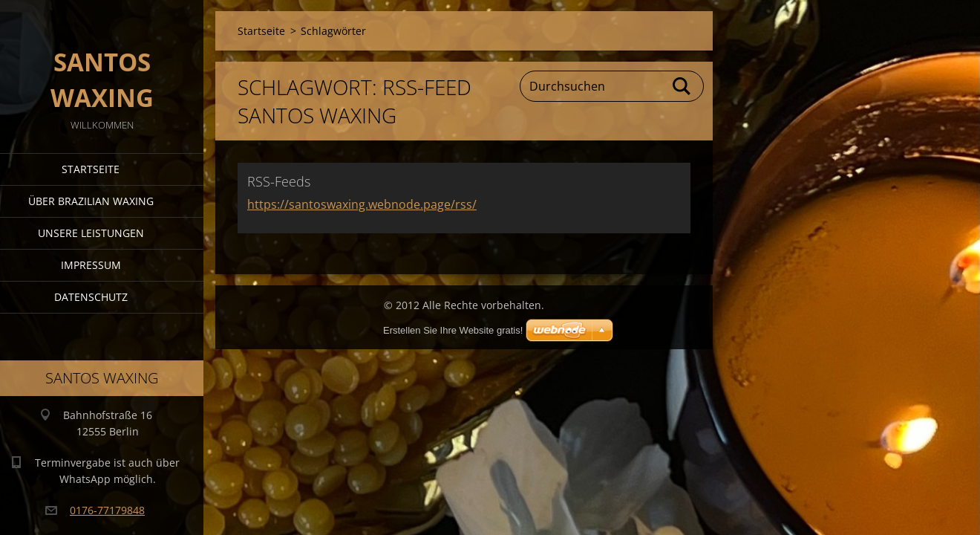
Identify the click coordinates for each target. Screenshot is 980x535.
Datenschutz (91, 297)
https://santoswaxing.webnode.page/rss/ (362, 204)
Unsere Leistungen (91, 233)
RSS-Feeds (279, 181)
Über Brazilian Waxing (91, 201)
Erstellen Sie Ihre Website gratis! (453, 330)
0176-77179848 (107, 510)
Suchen (682, 86)
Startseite (91, 169)
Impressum (91, 265)
